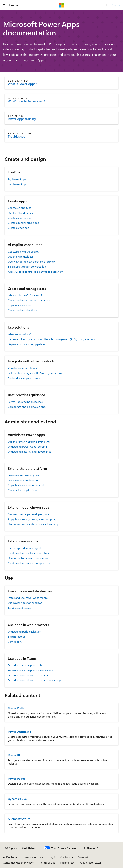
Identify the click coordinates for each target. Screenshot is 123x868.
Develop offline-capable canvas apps (29, 558)
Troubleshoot (17, 136)
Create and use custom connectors (28, 553)
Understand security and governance (29, 452)
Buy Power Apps (17, 184)
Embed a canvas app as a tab (25, 665)
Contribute (67, 857)
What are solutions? (19, 334)
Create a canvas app (20, 218)
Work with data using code (23, 480)
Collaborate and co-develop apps (27, 407)
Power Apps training (22, 119)
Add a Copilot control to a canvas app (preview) (36, 272)
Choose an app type (20, 208)
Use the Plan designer (20, 213)
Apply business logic (20, 305)
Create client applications (22, 490)
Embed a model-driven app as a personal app (34, 680)
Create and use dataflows (22, 310)
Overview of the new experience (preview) (32, 262)
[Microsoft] (61, 5)
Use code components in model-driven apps (34, 524)
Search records (17, 636)
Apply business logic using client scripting (32, 519)
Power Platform (18, 708)
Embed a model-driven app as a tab (29, 675)
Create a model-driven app (23, 223)
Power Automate (19, 731)
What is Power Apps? (22, 84)
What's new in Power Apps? (27, 101)
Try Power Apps (17, 179)
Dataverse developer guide (23, 475)
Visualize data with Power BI (24, 368)
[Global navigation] (4, 5)
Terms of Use (48, 863)
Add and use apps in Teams (24, 378)
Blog (50, 857)
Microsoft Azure (19, 819)
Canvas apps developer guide (25, 548)
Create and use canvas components (29, 563)
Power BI (14, 755)
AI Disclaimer (11, 857)
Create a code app (18, 228)
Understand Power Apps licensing (27, 447)
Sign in (116, 5)
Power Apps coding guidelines (25, 402)
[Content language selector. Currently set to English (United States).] (20, 848)
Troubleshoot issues (19, 608)
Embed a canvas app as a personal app (30, 670)
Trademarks (66, 863)
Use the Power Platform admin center (30, 442)
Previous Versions (33, 857)
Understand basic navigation (24, 631)
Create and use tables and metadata (29, 300)
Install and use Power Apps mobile (28, 598)
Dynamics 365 (17, 799)
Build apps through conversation (27, 266)
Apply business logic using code (26, 485)
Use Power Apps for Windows (25, 603)
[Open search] (107, 5)
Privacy (82, 857)
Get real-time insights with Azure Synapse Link (35, 373)
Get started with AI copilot (23, 252)
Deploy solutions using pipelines (26, 344)
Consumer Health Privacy (18, 863)
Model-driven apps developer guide (29, 514)
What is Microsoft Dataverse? (25, 295)
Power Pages (17, 778)
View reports (15, 642)
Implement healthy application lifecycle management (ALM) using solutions (52, 339)
